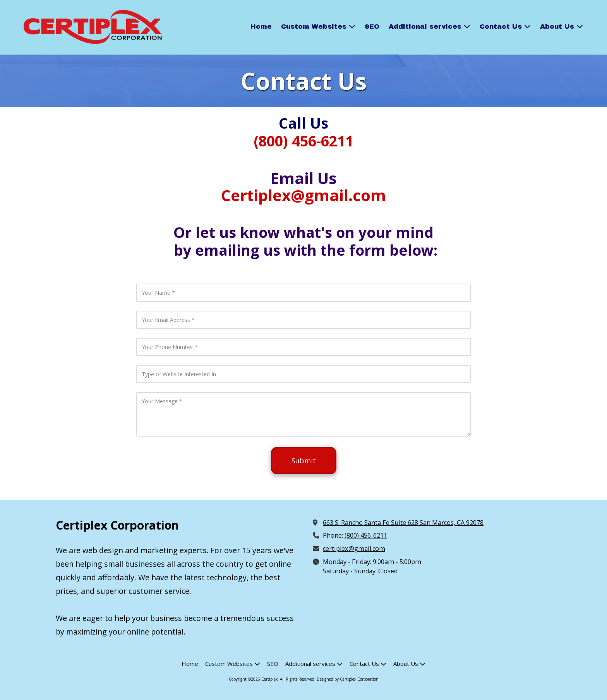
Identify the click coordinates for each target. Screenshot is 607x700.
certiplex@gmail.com (354, 549)
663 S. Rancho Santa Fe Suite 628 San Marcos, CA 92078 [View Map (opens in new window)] (403, 523)
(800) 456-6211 (366, 535)
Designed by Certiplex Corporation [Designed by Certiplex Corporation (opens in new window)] (348, 679)
